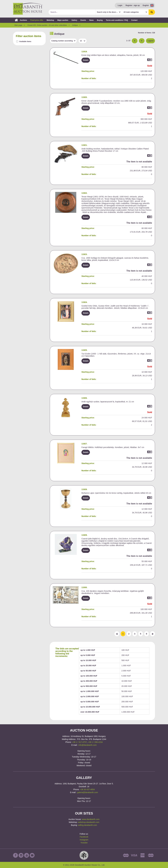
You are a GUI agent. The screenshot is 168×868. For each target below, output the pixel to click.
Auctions (21, 20)
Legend (150, 41)
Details (86, 60)
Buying (100, 20)
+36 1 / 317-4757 (79, 742)
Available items (25, 41)
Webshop (50, 20)
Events (83, 20)
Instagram (84, 840)
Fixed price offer (37, 20)
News (91, 20)
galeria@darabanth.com (88, 792)
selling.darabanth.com (87, 825)
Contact (134, 20)
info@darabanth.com (88, 745)
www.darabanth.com (91, 819)
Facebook (84, 837)
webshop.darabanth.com (89, 822)
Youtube (84, 843)
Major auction (63, 20)
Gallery (74, 20)
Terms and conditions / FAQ (117, 20)
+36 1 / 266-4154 (95, 742)
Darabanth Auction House (28, 9)
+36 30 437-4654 (87, 789)
